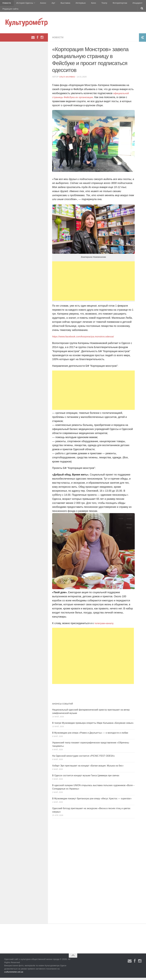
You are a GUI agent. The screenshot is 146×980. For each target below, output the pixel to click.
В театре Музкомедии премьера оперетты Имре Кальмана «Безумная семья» (93, 725)
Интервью (75, 3)
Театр (96, 3)
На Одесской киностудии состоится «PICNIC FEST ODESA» (83, 758)
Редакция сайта (10, 10)
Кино (87, 3)
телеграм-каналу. (104, 626)
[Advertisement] (93, 283)
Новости (6, 3)
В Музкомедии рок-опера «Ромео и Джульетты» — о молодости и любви (90, 735)
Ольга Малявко (68, 79)
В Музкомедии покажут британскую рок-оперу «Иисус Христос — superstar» (92, 801)
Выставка (61, 3)
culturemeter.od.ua (14, 974)
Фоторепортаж (111, 3)
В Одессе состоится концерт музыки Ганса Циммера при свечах (86, 778)
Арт (50, 3)
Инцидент (128, 3)
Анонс (41, 3)
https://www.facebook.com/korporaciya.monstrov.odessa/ (84, 339)
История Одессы (23, 3)
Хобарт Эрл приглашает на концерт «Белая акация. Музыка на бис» (88, 768)
